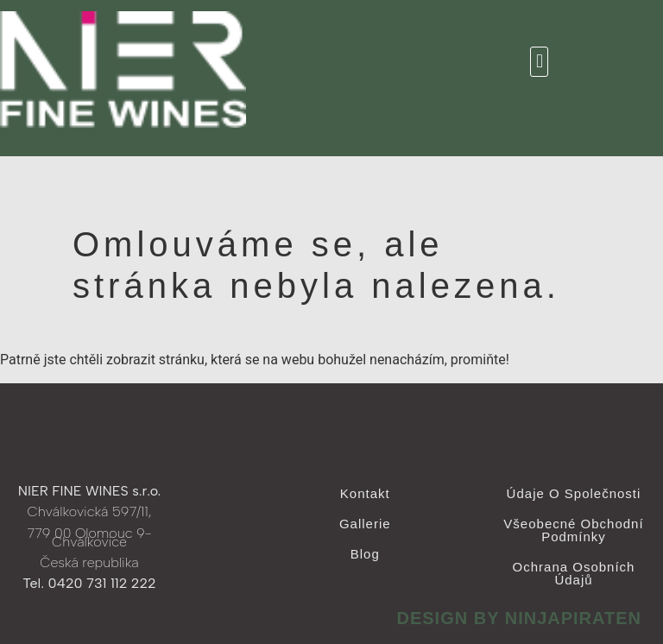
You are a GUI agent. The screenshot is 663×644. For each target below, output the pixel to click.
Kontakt (365, 493)
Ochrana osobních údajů (574, 573)
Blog (365, 554)
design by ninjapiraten (519, 618)
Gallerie (365, 524)
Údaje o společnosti (574, 493)
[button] (539, 62)
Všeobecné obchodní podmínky (573, 530)
